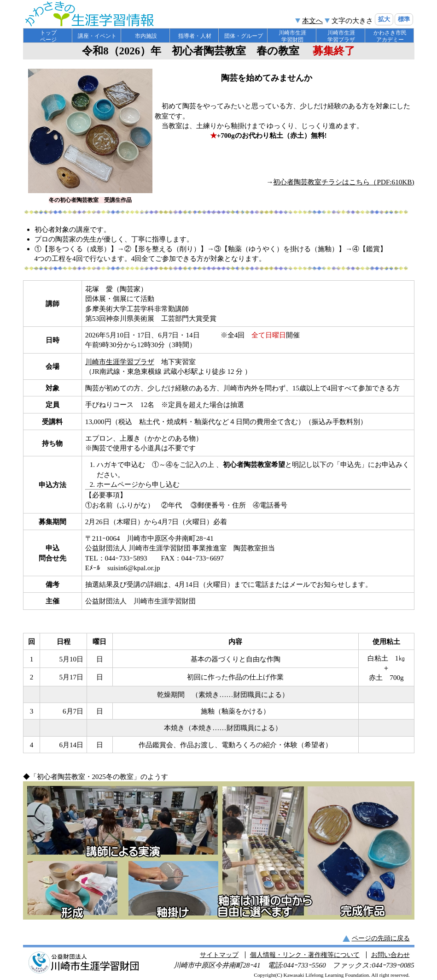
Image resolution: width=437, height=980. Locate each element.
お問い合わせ (390, 955)
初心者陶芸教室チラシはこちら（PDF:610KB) (344, 182)
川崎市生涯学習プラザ (120, 362)
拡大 (384, 19)
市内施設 (146, 36)
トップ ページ (48, 36)
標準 (404, 19)
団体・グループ (244, 36)
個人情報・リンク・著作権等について (305, 955)
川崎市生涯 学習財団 (292, 36)
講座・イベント (97, 36)
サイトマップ (219, 955)
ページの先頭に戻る (381, 938)
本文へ (312, 21)
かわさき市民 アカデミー (390, 36)
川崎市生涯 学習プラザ (341, 36)
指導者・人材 (195, 36)
